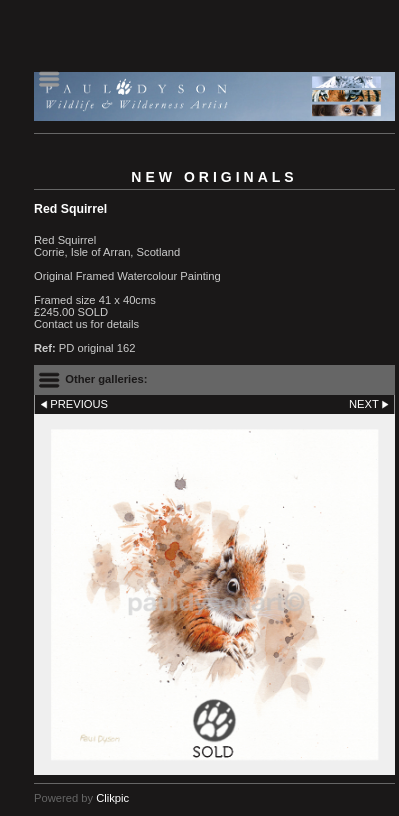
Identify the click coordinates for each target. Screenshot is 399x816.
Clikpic (112, 798)
